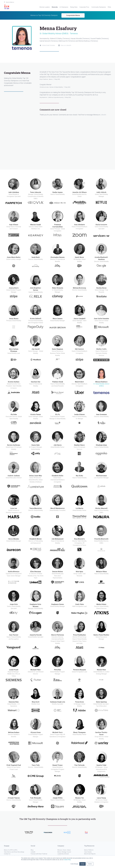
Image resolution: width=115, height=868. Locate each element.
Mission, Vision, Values (64, 850)
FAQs (109, 7)
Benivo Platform (89, 850)
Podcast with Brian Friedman (39, 854)
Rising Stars (74, 7)
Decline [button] (90, 864)
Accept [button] (83, 864)
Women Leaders (45, 7)
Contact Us (7, 854)
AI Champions (64, 7)
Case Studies (88, 852)
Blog (32, 850)
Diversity (55, 7)
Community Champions (99, 7)
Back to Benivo (10, 2)
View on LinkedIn (66, 45)
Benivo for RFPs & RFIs (11, 850)
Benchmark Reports (90, 854)
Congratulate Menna (73, 15)
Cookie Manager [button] (74, 864)
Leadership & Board (63, 854)
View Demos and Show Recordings (14, 852)
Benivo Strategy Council (64, 852)
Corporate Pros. (84, 7)
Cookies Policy (67, 860)
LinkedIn (103, 115)
